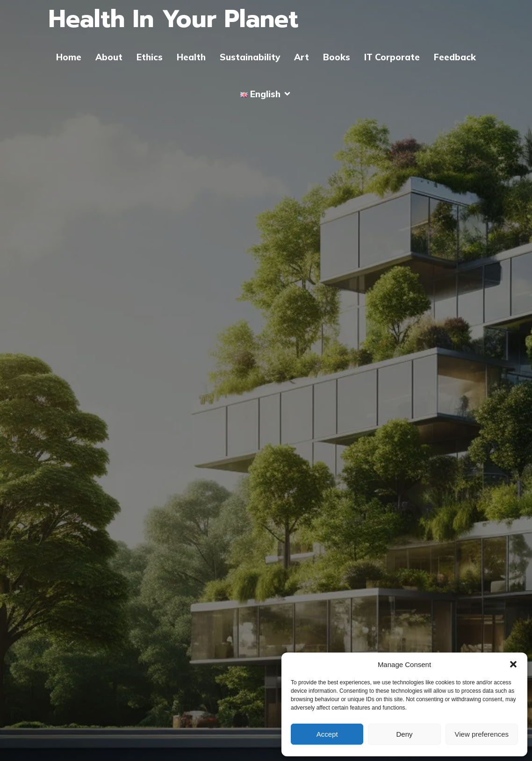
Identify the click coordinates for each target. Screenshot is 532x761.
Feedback (455, 57)
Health (191, 57)
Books (337, 57)
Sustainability (250, 57)
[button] (513, 664)
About (109, 57)
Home (69, 57)
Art (302, 57)
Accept (327, 734)
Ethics (150, 57)
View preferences (482, 734)
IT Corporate (392, 57)
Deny (404, 734)
